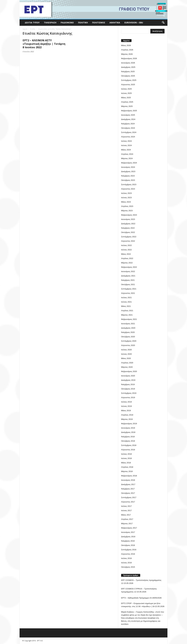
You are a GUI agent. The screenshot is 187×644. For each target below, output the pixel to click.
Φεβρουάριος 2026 (129, 58)
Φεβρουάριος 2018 (129, 476)
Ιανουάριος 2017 (128, 532)
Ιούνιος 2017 (126, 510)
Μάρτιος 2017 (127, 524)
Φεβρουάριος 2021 (129, 319)
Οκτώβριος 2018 (128, 441)
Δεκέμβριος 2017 (128, 484)
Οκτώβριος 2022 (128, 232)
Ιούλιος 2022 (126, 245)
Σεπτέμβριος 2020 (129, 341)
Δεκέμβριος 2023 (128, 171)
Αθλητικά (115, 23)
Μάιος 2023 (126, 202)
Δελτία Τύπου (32, 23)
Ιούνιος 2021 (126, 302)
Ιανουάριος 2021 (128, 324)
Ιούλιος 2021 (126, 298)
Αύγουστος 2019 (128, 397)
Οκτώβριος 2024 (128, 128)
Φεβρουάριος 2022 (129, 267)
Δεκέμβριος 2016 (128, 537)
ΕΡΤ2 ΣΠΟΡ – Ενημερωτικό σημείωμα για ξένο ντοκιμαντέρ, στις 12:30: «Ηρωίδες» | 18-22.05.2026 (143, 605)
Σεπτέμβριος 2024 (129, 132)
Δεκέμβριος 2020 (128, 328)
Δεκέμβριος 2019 (128, 380)
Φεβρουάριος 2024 (129, 163)
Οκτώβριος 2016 (128, 545)
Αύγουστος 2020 (128, 345)
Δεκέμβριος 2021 (128, 276)
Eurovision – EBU (134, 23)
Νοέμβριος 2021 (128, 280)
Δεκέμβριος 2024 (128, 119)
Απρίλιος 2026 (127, 50)
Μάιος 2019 (126, 411)
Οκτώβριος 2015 (128, 567)
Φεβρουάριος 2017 (129, 528)
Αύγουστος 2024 (128, 137)
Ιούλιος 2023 (126, 193)
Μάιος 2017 (126, 515)
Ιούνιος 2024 (126, 145)
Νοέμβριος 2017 (128, 489)
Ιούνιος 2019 (126, 406)
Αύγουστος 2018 (128, 450)
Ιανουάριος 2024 (128, 167)
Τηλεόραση (50, 23)
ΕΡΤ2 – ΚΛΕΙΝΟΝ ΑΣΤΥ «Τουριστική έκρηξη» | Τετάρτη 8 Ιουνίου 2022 (44, 44)
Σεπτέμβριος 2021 (129, 289)
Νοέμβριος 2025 (128, 71)
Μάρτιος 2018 (127, 471)
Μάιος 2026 (126, 45)
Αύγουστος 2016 (128, 554)
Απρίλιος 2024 (127, 154)
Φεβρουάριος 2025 (129, 111)
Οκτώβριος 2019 (128, 389)
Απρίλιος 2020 (127, 363)
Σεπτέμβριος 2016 (129, 550)
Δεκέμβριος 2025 (128, 67)
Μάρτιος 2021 (127, 315)
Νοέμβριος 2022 (128, 228)
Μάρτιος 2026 (127, 54)
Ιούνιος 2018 (126, 458)
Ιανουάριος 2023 (128, 219)
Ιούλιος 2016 (126, 558)
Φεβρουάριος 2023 (129, 215)
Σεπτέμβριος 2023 (129, 185)
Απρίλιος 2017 (127, 519)
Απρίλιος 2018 (127, 467)
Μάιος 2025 (126, 98)
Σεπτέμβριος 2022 (129, 237)
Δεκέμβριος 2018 (128, 432)
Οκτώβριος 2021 (128, 284)
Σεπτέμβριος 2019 (129, 393)
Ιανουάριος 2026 (128, 63)
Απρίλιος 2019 (127, 415)
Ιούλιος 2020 (126, 350)
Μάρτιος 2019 (127, 419)
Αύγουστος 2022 (128, 241)
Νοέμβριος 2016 (128, 541)
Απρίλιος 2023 (127, 206)
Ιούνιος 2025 (126, 93)
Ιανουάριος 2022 (128, 271)
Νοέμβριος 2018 (128, 437)
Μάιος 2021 (126, 306)
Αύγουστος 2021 (128, 293)
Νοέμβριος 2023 (128, 176)
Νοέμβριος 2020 (128, 332)
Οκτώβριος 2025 (128, 76)
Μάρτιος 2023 (127, 211)
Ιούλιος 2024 (126, 141)
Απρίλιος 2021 (127, 311)
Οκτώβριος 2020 (128, 337)
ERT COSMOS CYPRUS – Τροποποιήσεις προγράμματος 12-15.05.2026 (139, 590)
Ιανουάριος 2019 (128, 428)
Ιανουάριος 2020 (128, 376)
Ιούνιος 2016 (126, 563)
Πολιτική (83, 23)
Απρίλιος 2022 (127, 258)
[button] (163, 23)
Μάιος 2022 (126, 254)
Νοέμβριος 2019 (128, 384)
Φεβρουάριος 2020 (129, 371)
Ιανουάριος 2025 (128, 115)
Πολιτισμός (99, 23)
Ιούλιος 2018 (126, 454)
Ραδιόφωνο (67, 23)
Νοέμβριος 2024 (128, 124)
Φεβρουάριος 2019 (129, 424)
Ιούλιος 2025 (126, 89)
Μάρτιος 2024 (127, 158)
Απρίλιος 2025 (127, 102)
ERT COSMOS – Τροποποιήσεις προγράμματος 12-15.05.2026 (141, 582)
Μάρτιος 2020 (127, 367)
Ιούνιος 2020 (126, 354)
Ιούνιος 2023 (126, 198)
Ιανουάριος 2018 (128, 480)
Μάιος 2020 (126, 358)
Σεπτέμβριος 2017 (129, 497)
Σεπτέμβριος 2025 (129, 80)
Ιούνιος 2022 (126, 250)
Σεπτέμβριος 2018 (129, 445)
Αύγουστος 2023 (128, 189)
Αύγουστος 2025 (128, 85)
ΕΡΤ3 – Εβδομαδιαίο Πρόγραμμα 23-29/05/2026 (141, 598)
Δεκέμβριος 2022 (128, 224)
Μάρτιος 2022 (127, 263)
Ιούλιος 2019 (126, 402)
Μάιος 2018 (126, 463)
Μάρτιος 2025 (127, 106)
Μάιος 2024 (126, 150)
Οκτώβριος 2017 (128, 493)
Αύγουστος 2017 (128, 502)
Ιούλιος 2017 (126, 506)
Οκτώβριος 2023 (128, 180)
